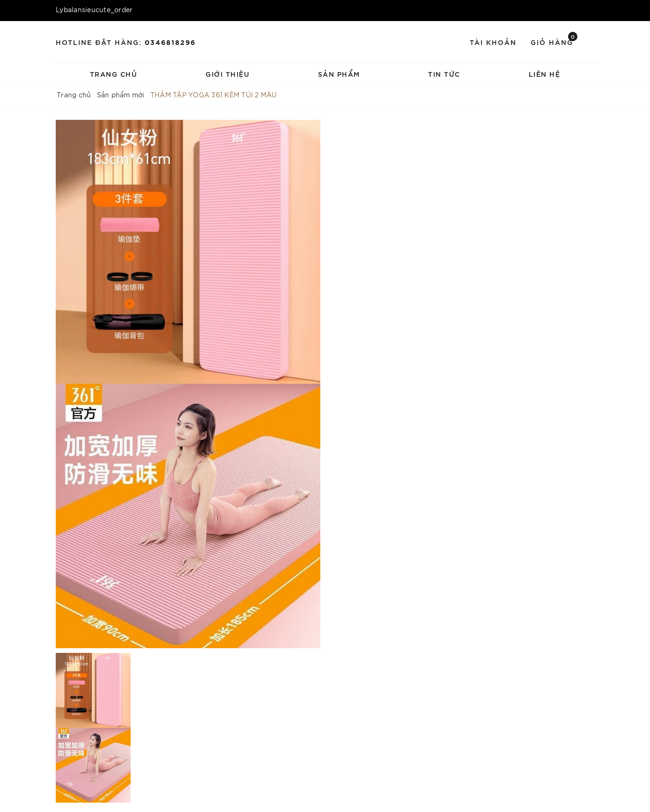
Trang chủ (114, 74)
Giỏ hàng (554, 41)
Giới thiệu (228, 74)
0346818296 (170, 42)
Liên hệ (545, 74)
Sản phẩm (339, 74)
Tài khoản (493, 42)
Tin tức (444, 74)
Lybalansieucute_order (94, 9)
